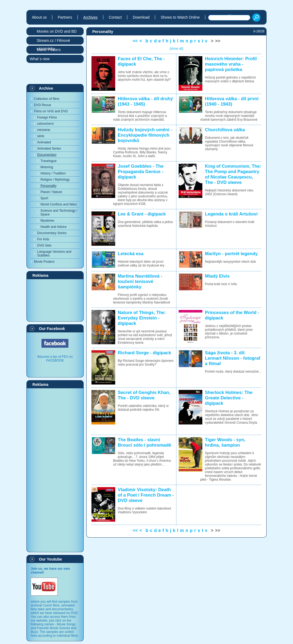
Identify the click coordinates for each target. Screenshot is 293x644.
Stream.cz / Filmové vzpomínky (53, 41)
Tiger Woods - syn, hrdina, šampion (225, 442)
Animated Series (49, 149)
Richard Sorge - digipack (145, 353)
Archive (46, 88)
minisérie (44, 130)
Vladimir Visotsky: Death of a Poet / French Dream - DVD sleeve (146, 495)
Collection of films (47, 99)
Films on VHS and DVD (51, 111)
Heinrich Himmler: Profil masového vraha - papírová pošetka (231, 64)
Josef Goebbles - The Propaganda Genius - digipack (141, 172)
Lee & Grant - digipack (142, 214)
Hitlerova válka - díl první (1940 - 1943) (232, 101)
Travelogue (49, 161)
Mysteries (47, 221)
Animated (44, 142)
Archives (90, 17)
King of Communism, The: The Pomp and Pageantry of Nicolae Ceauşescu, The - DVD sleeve (233, 174)
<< (135, 41)
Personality (48, 186)
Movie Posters (44, 262)
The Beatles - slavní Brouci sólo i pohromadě (145, 442)
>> (218, 41)
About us (39, 17)
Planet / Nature (51, 192)
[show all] (176, 49)
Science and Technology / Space (59, 213)
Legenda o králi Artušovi (231, 214)
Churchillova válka (225, 130)
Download (141, 17)
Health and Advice (54, 227)
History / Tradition (53, 173)
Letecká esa (131, 254)
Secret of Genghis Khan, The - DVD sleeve (144, 395)
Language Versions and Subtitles (54, 254)
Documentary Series (52, 233)
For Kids (43, 239)
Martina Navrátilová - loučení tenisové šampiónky (140, 281)
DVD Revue (42, 105)
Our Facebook (52, 329)
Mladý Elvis (217, 276)
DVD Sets (44, 245)
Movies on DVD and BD (57, 31)
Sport (44, 198)
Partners (65, 17)
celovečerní (45, 124)
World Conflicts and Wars (59, 204)
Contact (115, 17)
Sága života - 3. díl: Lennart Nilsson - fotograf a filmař (233, 358)
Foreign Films (47, 117)
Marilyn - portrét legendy (231, 254)
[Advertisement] (55, 300)
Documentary (47, 155)
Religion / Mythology (55, 180)
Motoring (47, 167)
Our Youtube (50, 559)
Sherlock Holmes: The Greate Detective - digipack (229, 398)
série (41, 136)
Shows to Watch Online (180, 17)
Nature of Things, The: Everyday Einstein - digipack (142, 318)
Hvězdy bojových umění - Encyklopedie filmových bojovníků (145, 135)
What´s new (40, 59)
